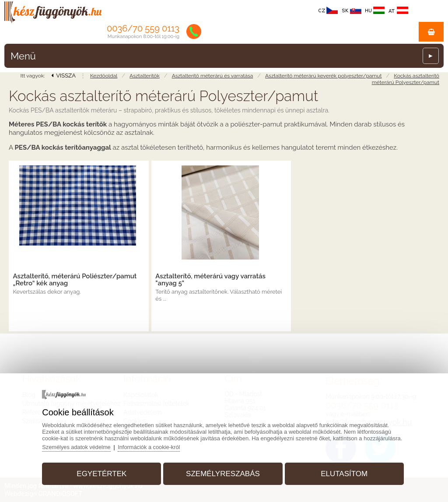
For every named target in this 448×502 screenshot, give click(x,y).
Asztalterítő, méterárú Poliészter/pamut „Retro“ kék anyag (75, 280)
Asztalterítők (145, 76)
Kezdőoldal (104, 76)
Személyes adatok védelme (79, 446)
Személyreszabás (223, 473)
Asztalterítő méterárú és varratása (213, 76)
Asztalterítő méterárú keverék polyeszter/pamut (323, 76)
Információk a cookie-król (153, 446)
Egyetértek (103, 473)
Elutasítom (342, 473)
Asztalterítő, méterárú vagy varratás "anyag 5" (210, 280)
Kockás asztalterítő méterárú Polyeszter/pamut (406, 79)
